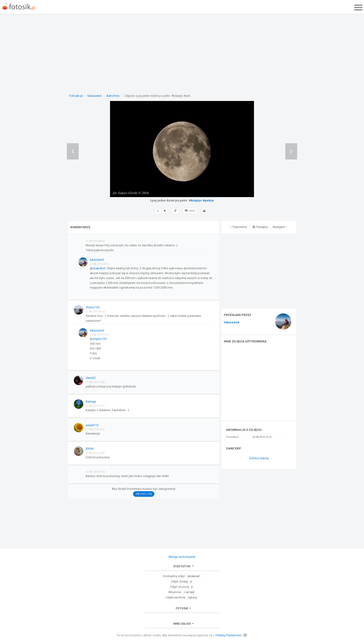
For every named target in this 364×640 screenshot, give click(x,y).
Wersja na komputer (182, 556)
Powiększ (260, 227)
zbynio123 (93, 307)
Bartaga (91, 401)
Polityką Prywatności (229, 635)
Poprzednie (239, 227)
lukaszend (231, 322)
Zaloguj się (144, 494)
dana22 (91, 378)
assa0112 (92, 425)
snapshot (99, 268)
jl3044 (90, 448)
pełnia (209, 200)
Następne (280, 227)
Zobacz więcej (259, 458)
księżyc (196, 200)
